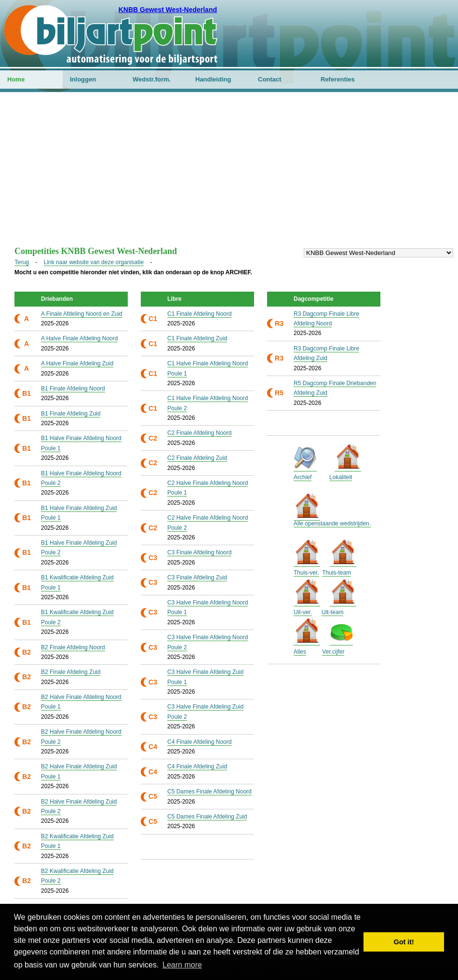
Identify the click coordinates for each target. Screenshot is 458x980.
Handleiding (213, 79)
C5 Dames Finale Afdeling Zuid (207, 817)
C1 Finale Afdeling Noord (199, 314)
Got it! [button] (404, 942)
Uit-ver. (303, 612)
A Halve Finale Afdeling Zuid (77, 363)
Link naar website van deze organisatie (94, 262)
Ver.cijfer (333, 652)
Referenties (338, 79)
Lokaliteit (341, 477)
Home (16, 79)
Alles (300, 652)
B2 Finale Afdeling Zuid (71, 672)
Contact (269, 79)
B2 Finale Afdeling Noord (73, 647)
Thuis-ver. (306, 573)
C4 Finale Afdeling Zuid (197, 766)
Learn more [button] (182, 965)
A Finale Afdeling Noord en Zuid (82, 314)
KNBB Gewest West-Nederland (168, 10)
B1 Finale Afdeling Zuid (71, 414)
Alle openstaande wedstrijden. (332, 524)
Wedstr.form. (152, 79)
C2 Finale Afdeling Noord (199, 433)
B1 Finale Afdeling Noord (73, 389)
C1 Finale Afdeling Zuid (197, 338)
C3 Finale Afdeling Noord (199, 552)
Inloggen (83, 79)
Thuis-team (337, 573)
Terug (22, 262)
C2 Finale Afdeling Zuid (197, 458)
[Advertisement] (229, 174)
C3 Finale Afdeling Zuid (197, 577)
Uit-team (332, 612)
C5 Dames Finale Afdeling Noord (209, 792)
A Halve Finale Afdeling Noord (79, 338)
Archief (303, 477)
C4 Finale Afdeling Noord (199, 742)
